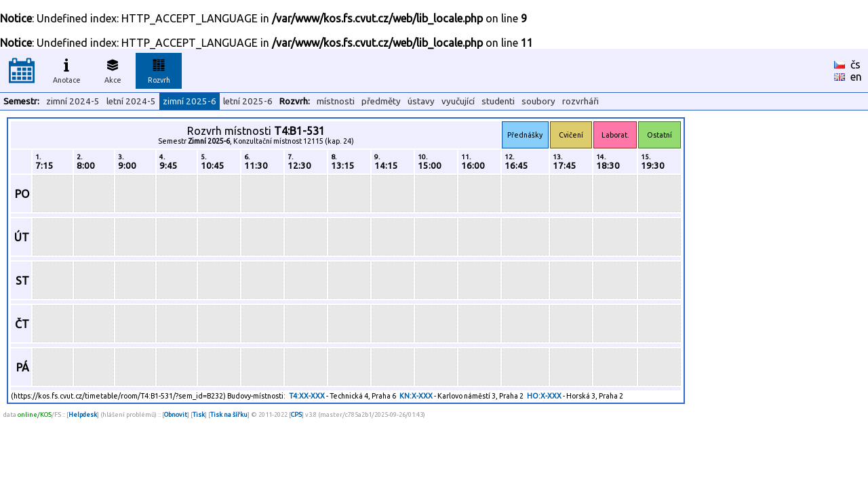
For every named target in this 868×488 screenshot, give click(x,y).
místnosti (336, 101)
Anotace (67, 69)
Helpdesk (83, 414)
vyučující (458, 101)
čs (855, 64)
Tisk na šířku (229, 414)
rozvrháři (580, 101)
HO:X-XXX (544, 396)
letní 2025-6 (248, 101)
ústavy (421, 101)
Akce (113, 69)
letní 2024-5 (131, 101)
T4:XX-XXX (307, 396)
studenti (498, 101)
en (856, 77)
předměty (381, 101)
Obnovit (176, 414)
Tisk (199, 414)
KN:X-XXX (416, 396)
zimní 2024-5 (73, 101)
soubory (538, 101)
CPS (296, 414)
